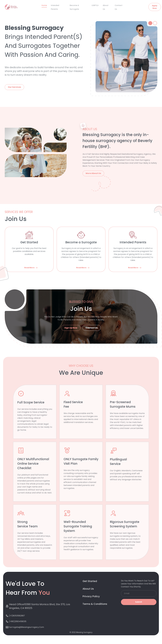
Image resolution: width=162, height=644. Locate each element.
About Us (88, 589)
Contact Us (92, 328)
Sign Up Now (71, 328)
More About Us (93, 173)
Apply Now (155, 7)
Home (44, 5)
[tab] (150, 23)
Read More (31, 268)
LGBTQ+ (95, 5)
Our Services (14, 87)
